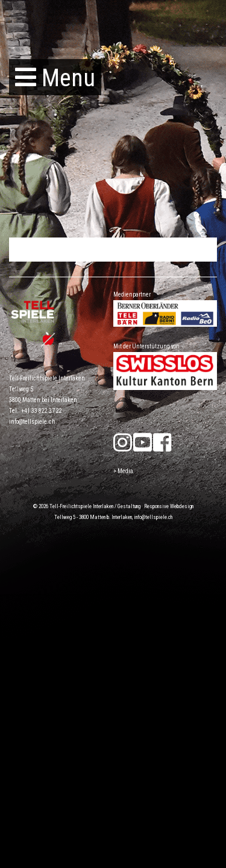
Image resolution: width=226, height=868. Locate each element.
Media (125, 471)
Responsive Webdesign (169, 506)
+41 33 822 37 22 (42, 411)
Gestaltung (129, 506)
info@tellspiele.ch (32, 422)
